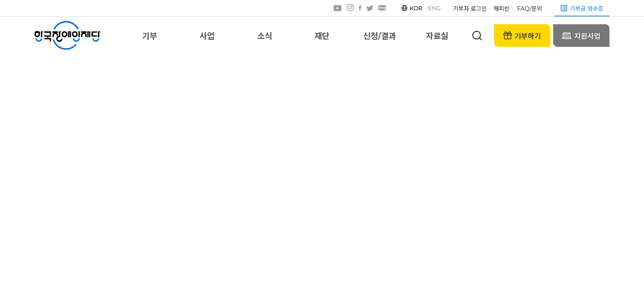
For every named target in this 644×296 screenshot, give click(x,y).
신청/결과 (379, 36)
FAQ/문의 (530, 9)
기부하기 (522, 36)
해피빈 (502, 9)
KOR (416, 8)
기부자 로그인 (470, 9)
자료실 (437, 36)
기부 (149, 36)
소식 (264, 36)
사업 (207, 36)
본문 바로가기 (0, 0)
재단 (322, 36)
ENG (435, 8)
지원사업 (581, 36)
